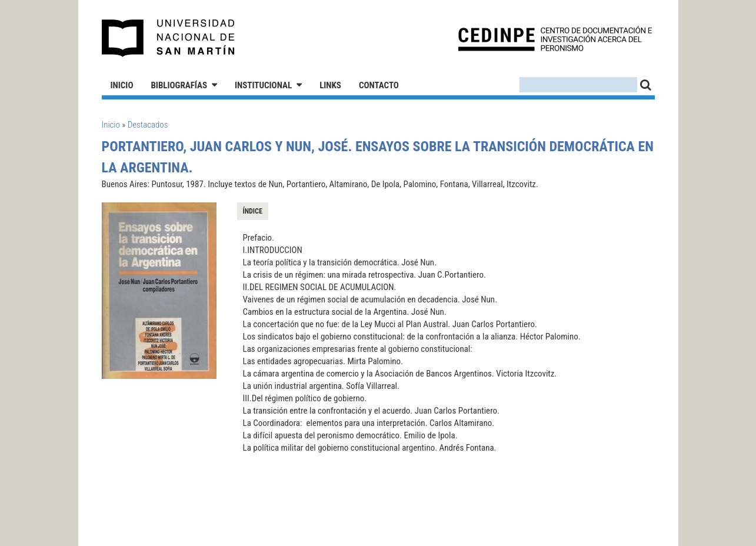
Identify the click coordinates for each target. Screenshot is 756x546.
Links (330, 85)
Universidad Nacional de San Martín (169, 38)
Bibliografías (179, 85)
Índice (253, 211)
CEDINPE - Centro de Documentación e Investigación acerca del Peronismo (555, 39)
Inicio (122, 85)
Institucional (263, 85)
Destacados (148, 125)
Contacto (379, 85)
